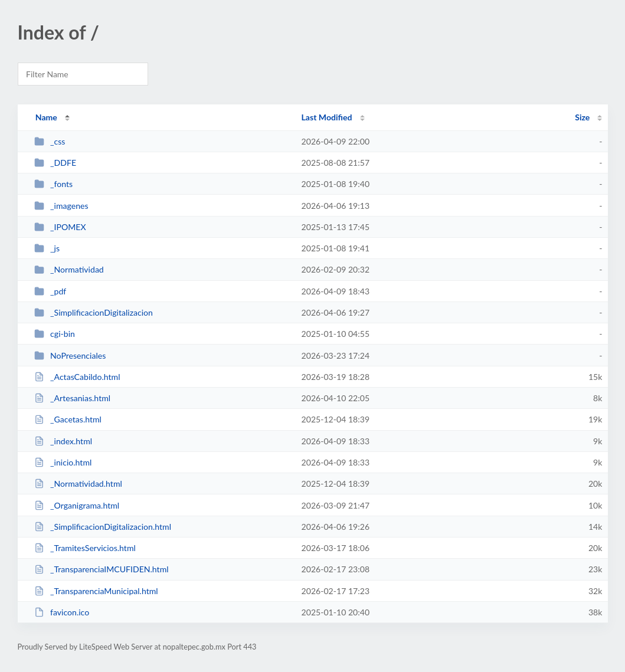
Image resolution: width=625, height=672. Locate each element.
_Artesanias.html (72, 398)
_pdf (50, 291)
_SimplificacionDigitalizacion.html (103, 527)
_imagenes (61, 206)
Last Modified (327, 117)
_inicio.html (63, 462)
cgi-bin (55, 334)
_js (47, 248)
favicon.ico (62, 612)
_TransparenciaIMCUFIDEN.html (102, 569)
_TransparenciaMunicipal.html (96, 591)
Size (582, 117)
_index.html (63, 441)
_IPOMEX (60, 227)
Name (46, 117)
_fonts (53, 184)
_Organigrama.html (77, 505)
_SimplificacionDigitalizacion (94, 312)
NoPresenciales (70, 355)
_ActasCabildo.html (77, 377)
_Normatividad (69, 269)
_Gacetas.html (68, 419)
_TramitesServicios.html (85, 548)
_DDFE (55, 163)
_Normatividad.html (78, 483)
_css (50, 141)
